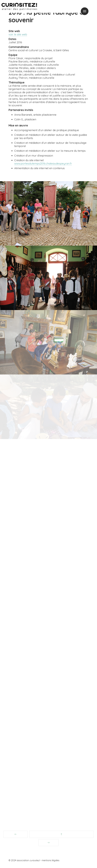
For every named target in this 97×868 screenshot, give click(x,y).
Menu (85, 11)
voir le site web (18, 34)
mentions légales (51, 860)
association (28, 860)
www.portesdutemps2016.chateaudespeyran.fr (43, 163)
